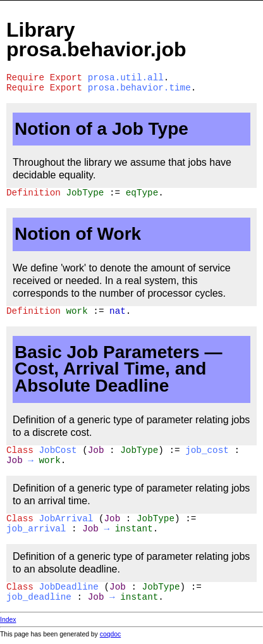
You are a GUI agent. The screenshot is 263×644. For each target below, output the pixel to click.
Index (8, 620)
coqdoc (111, 634)
